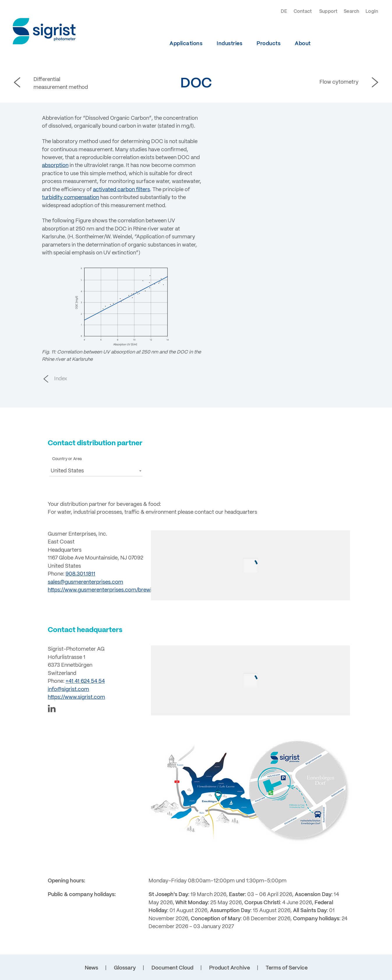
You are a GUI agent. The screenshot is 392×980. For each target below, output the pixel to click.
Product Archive (229, 968)
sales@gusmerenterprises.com (85, 582)
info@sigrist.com (68, 689)
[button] (96, 471)
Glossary (125, 968)
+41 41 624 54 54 (85, 681)
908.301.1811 (80, 574)
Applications (186, 44)
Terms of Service (287, 968)
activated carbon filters (121, 190)
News (91, 968)
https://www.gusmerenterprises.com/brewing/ (104, 590)
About (303, 44)
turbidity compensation (70, 198)
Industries (229, 44)
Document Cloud (172, 968)
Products (269, 44)
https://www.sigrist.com (76, 697)
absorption (55, 166)
